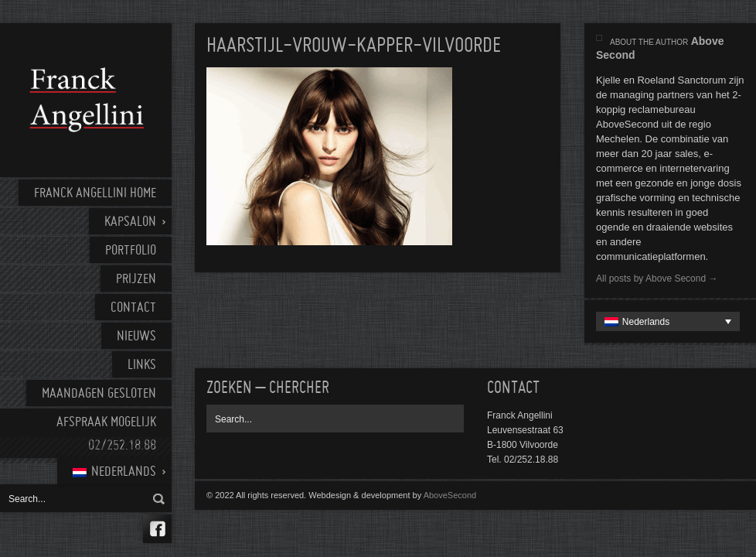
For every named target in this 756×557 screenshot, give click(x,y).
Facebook (157, 529)
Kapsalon (130, 222)
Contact (133, 308)
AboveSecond (450, 495)
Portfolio (131, 251)
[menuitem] (114, 471)
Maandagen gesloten (99, 394)
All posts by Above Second (657, 278)
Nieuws (136, 337)
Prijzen (136, 280)
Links (142, 366)
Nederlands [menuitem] (646, 322)
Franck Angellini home (95, 194)
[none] (668, 321)
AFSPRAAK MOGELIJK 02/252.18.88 (106, 434)
